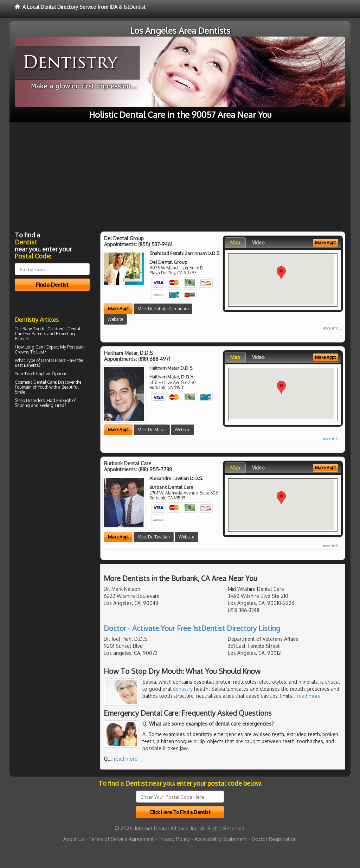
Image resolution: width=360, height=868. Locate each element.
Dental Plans (53, 360)
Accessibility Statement (221, 839)
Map (235, 242)
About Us (74, 839)
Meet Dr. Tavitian (154, 537)
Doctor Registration (274, 839)
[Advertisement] (180, 175)
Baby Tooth (33, 329)
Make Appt (118, 309)
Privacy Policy (174, 839)
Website (115, 319)
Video (258, 242)
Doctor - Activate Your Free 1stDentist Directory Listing (192, 628)
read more (309, 696)
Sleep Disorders (30, 400)
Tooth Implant (37, 374)
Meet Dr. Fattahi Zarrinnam (163, 309)
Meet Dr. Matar (152, 430)
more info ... (332, 328)
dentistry (183, 689)
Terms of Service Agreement (121, 839)
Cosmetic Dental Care (35, 382)
